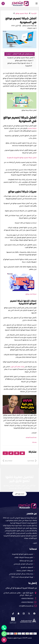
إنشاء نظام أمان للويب (17, 367)
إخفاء (9, 54)
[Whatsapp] (4, 634)
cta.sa (34, 442)
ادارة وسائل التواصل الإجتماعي (23, 564)
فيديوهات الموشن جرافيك (25, 571)
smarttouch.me (31, 438)
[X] (29, 614)
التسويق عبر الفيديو (27, 567)
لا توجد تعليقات (32, 28)
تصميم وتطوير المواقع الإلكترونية (23, 554)
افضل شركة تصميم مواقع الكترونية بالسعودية (22, 158)
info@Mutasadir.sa (26, 606)
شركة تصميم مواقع (28, 26)
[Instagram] (24, 614)
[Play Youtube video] (20, 405)
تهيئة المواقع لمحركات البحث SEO (22, 577)
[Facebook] (34, 614)
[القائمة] (37, 3)
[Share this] (17, 453)
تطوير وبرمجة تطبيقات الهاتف (24, 557)
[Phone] (4, 628)
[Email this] (22, 453)
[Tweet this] (11, 453)
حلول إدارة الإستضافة (26, 561)
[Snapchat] (18, 614)
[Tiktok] (13, 614)
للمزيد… (35, 543)
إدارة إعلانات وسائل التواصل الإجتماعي (21, 574)
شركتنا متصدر (32, 128)
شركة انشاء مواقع (31, 294)
